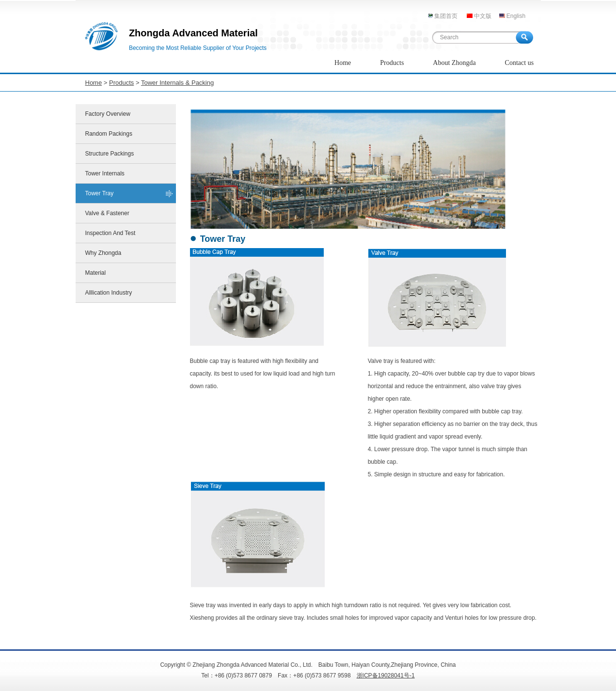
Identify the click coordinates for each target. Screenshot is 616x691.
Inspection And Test (111, 233)
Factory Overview (108, 114)
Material (96, 273)
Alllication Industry (109, 293)
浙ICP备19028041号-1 (386, 675)
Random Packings (109, 134)
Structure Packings (110, 154)
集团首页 (446, 16)
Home (343, 63)
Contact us (520, 63)
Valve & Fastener (107, 213)
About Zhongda (454, 63)
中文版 (483, 16)
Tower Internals (105, 173)
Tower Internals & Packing (177, 83)
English (516, 16)
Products (392, 63)
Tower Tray (100, 193)
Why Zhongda (103, 253)
